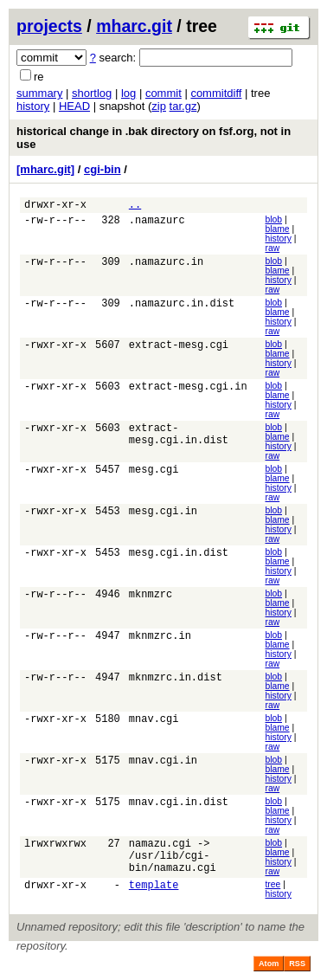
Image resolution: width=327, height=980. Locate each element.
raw (272, 251)
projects (49, 26)
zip (159, 106)
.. (135, 206)
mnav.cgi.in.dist (179, 806)
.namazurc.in (166, 266)
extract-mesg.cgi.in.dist (179, 440)
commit (163, 93)
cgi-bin (103, 169)
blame (277, 232)
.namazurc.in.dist (182, 308)
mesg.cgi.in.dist (179, 557)
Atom (269, 972)
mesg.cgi (154, 474)
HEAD (74, 106)
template (154, 896)
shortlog (92, 93)
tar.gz (183, 106)
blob (273, 222)
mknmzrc (151, 599)
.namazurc (157, 225)
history (33, 106)
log (128, 93)
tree (272, 893)
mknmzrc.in (160, 640)
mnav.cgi (154, 723)
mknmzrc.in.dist (176, 682)
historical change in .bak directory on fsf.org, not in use (154, 138)
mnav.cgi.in (163, 765)
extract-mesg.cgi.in (188, 391)
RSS (297, 972)
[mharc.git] (45, 169)
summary (39, 93)
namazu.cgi (160, 848)
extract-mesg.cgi (179, 349)
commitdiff (216, 93)
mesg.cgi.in (163, 516)
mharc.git (134, 26)
